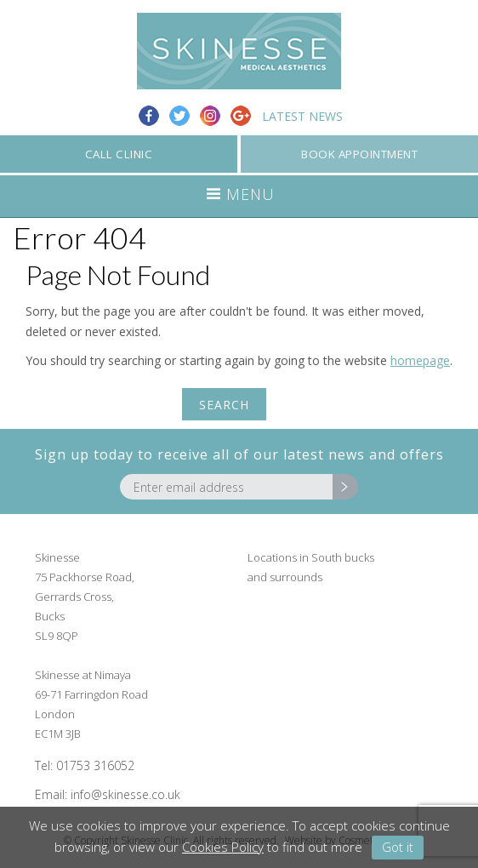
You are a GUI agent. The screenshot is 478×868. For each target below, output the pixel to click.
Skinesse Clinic (239, 51)
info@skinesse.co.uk (125, 794)
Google (241, 116)
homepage (420, 360)
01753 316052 (95, 765)
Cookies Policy (223, 847)
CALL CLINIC (119, 154)
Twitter (179, 116)
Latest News (302, 116)
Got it (398, 847)
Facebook (149, 116)
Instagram (210, 116)
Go (345, 487)
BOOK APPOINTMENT (359, 154)
